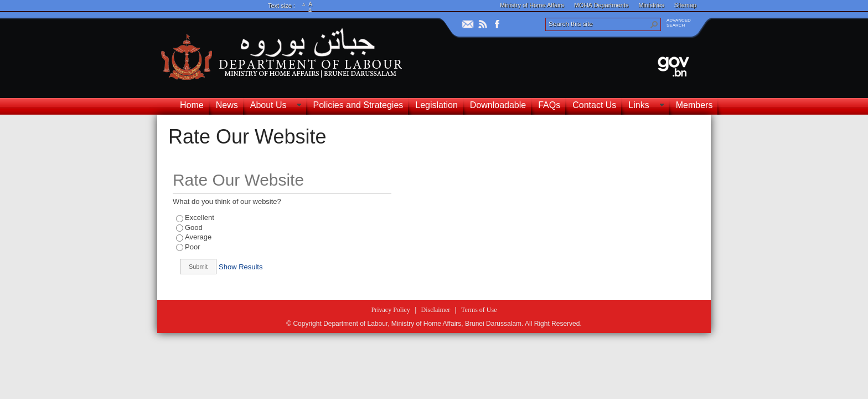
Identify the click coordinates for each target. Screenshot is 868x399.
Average (198, 237)
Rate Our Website (247, 137)
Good (194, 227)
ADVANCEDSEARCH (679, 23)
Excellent (200, 218)
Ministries (651, 5)
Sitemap (685, 5)
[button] (654, 24)
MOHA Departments (601, 5)
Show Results (241, 267)
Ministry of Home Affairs (532, 5)
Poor (192, 247)
